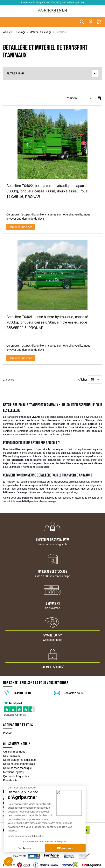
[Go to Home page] (52, 11)
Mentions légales (13, 772)
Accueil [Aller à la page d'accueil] (8, 32)
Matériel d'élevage (41, 32)
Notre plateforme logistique (19, 760)
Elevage (21, 32)
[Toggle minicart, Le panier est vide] (99, 22)
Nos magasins (12, 756)
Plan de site (10, 780)
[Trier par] (79, 98)
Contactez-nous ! (74, 693)
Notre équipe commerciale (19, 764)
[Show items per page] (95, 380)
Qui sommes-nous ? (15, 752)
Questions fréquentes (16, 776)
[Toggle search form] (82, 22)
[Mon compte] (91, 22)
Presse (7, 733)
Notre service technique (17, 768)
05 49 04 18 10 (22, 693)
